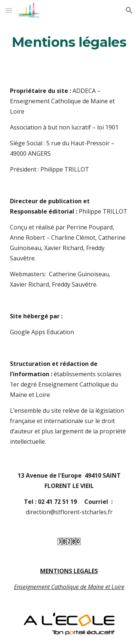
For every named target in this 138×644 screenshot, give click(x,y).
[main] (69, 42)
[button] (9, 10)
